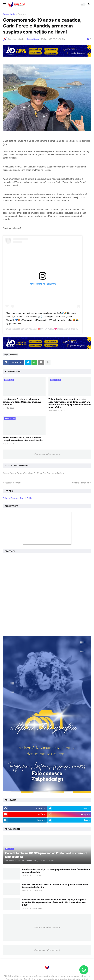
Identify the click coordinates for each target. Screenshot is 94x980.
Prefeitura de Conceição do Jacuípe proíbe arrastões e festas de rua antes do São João (56, 871)
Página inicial (9, 14)
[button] (4, 4)
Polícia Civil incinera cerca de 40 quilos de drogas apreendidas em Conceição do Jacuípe (55, 886)
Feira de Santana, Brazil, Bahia (17, 498)
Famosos (22, 14)
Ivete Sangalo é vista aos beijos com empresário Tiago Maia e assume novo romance (22, 402)
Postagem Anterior (13, 483)
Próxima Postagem (80, 483)
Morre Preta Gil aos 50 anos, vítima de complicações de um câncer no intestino (23, 439)
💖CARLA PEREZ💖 (47, 329)
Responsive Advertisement (47, 454)
